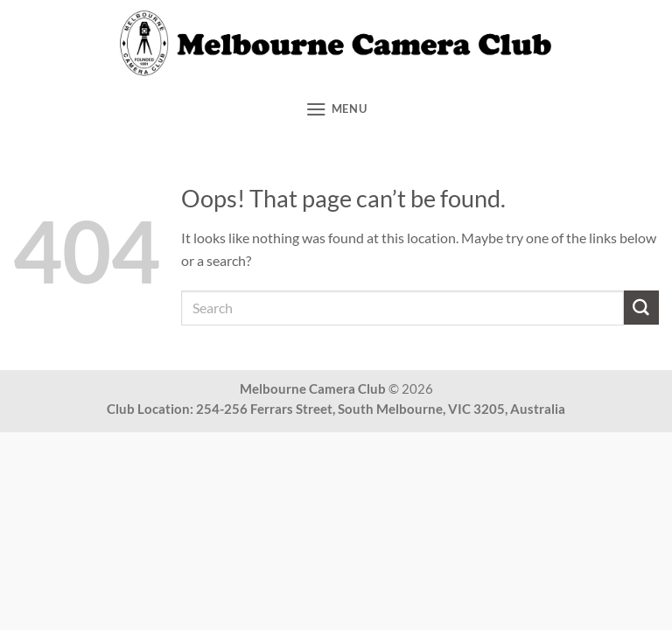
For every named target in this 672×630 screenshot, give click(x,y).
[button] (336, 109)
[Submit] (641, 308)
